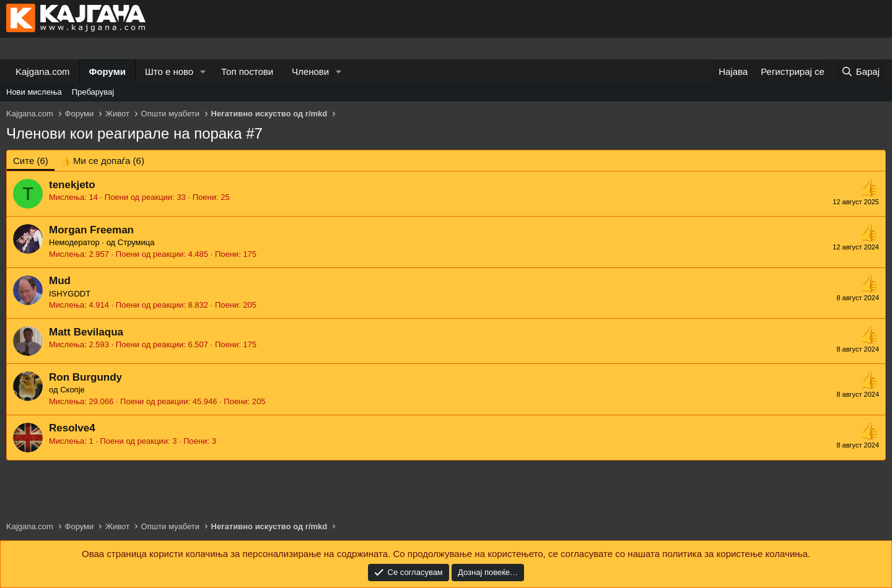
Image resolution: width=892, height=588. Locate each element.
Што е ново (169, 71)
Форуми (107, 71)
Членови (310, 71)
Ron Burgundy (85, 377)
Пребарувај (93, 92)
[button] (203, 71)
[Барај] (860, 71)
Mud (60, 281)
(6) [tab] (31, 161)
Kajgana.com (43, 71)
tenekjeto (72, 185)
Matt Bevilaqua (86, 332)
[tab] (103, 161)
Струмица (136, 242)
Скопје (72, 390)
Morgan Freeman (91, 230)
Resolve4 (72, 428)
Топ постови (247, 71)
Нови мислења (34, 92)
